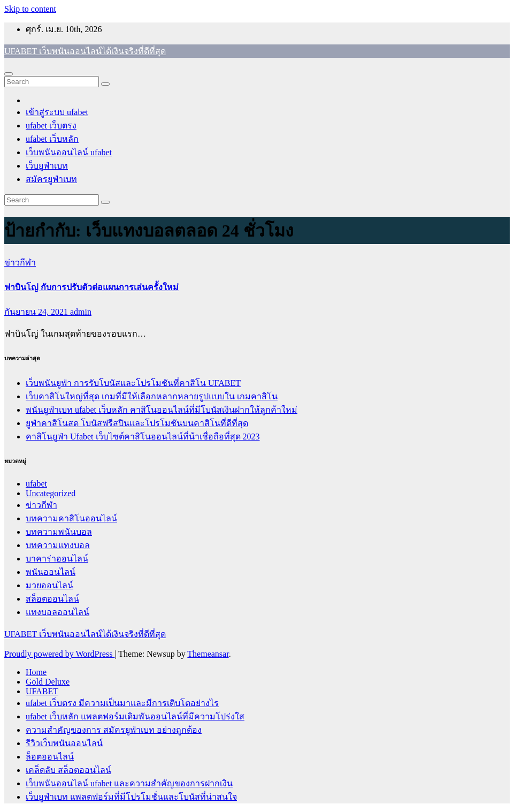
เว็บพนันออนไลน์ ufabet (69, 152)
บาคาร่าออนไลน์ (57, 559)
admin (81, 312)
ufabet (36, 484)
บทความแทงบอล (58, 545)
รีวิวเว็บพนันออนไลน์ (64, 743)
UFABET (42, 691)
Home (36, 672)
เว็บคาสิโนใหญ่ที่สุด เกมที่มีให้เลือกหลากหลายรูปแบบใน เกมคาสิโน (152, 396)
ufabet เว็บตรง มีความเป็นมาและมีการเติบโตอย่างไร (122, 703)
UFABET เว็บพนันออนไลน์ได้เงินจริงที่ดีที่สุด (85, 51)
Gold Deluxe (48, 682)
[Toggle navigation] (9, 74)
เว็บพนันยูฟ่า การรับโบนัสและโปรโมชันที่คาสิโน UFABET (133, 383)
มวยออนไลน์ (49, 585)
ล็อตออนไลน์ (50, 757)
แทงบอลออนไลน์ (57, 612)
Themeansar (208, 654)
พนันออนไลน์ (51, 572)
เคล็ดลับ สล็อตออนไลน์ (68, 770)
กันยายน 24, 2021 (37, 312)
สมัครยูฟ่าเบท (51, 179)
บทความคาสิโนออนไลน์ (71, 518)
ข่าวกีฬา (20, 263)
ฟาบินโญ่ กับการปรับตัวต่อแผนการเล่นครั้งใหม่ (91, 287)
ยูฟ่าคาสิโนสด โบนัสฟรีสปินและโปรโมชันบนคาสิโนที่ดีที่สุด (137, 423)
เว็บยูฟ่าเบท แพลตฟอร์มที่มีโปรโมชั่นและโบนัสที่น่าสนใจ (131, 797)
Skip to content (30, 9)
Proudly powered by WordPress (59, 654)
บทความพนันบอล (59, 532)
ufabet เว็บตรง (51, 126)
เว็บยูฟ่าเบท (47, 166)
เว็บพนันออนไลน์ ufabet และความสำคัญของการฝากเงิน (129, 783)
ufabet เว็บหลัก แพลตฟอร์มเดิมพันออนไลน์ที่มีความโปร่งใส (135, 716)
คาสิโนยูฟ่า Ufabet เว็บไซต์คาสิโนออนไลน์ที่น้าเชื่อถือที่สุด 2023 (143, 437)
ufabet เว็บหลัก (52, 139)
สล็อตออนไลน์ (52, 599)
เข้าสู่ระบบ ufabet (57, 112)
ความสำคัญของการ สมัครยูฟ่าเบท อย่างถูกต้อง (114, 730)
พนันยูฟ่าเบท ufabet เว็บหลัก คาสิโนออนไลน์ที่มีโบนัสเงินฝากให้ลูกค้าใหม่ (162, 410)
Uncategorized (51, 493)
